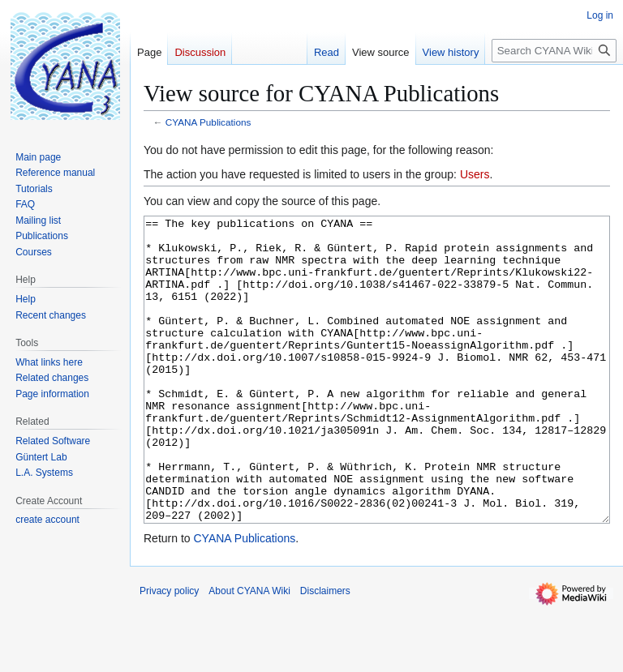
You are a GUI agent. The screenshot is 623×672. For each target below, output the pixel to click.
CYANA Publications (208, 122)
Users (475, 174)
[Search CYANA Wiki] (554, 51)
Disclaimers (325, 652)
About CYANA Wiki (249, 652)
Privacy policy (169, 652)
